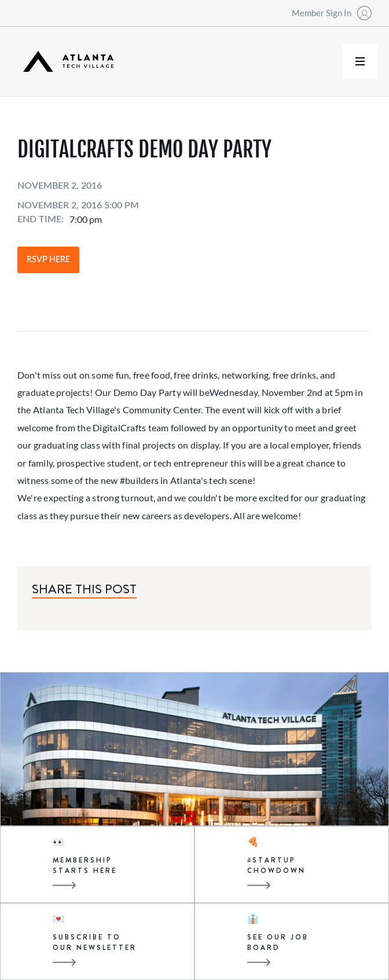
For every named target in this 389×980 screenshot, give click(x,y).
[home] (65, 62)
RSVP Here (48, 260)
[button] (360, 61)
